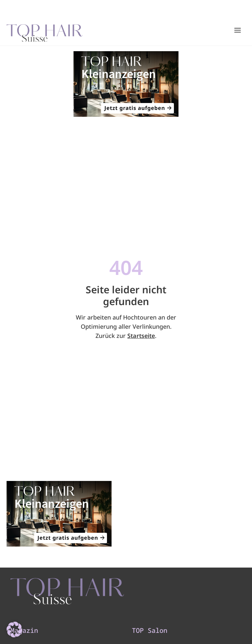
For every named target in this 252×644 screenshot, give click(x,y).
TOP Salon (150, 631)
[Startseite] (44, 31)
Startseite (141, 336)
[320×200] (126, 84)
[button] (14, 630)
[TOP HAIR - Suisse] (67, 591)
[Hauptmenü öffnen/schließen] (238, 30)
